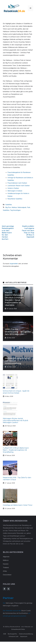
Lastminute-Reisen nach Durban (19, 185)
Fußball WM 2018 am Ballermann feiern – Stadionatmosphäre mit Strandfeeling (16, 450)
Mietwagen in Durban (15, 191)
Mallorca (6, 560)
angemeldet (14, 263)
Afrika (5, 571)
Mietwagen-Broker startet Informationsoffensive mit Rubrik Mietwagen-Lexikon (16, 421)
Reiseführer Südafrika (15, 199)
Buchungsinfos (12, 634)
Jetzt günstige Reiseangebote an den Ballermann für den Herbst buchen (8, 233)
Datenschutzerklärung (26, 634)
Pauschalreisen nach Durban (17, 183)
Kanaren (6, 564)
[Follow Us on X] (8, 589)
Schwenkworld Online (18, 629)
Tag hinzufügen (15, 210)
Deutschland (7, 575)
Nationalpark (22, 207)
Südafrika (9, 205)
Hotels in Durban (13, 188)
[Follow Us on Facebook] (4, 589)
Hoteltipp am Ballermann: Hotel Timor (18, 505)
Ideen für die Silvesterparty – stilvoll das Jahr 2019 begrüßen (18, 332)
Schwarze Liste (14, 636)
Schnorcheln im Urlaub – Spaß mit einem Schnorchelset (16, 392)
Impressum (24, 636)
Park (29, 207)
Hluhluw (14, 207)
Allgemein (6, 557)
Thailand (6, 568)
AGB (5, 634)
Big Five (8, 207)
